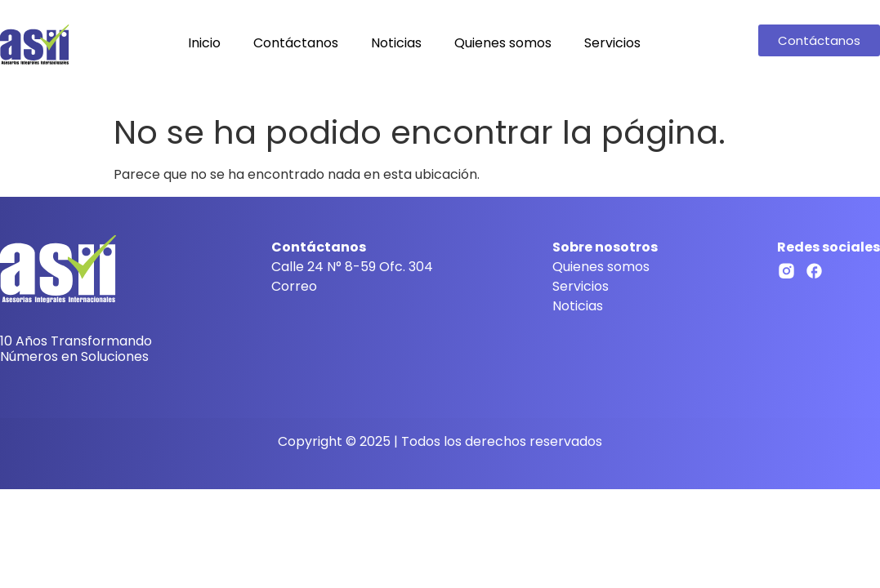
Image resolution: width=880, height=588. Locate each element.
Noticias (396, 43)
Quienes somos (503, 43)
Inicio (204, 43)
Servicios (612, 43)
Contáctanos (296, 43)
